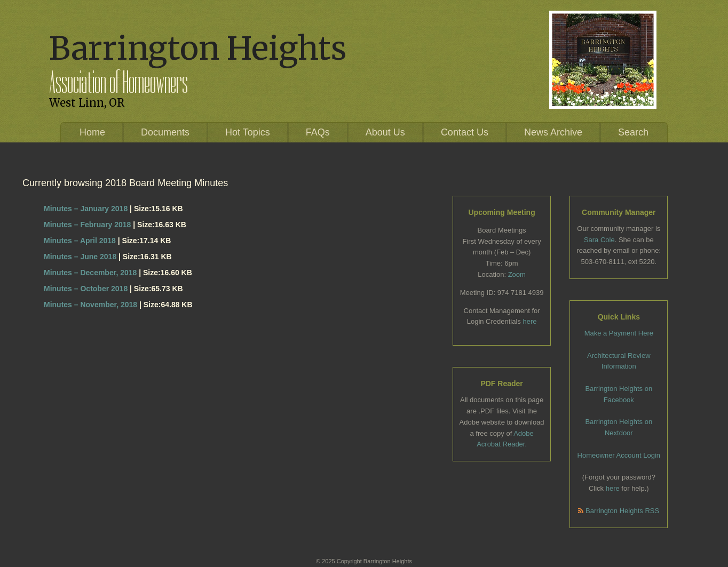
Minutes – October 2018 (86, 289)
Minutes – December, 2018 (90, 273)
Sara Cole (599, 240)
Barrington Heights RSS (619, 511)
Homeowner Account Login (619, 455)
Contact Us (465, 132)
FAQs (318, 132)
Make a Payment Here (619, 333)
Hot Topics (248, 132)
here (529, 321)
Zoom (517, 274)
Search (633, 132)
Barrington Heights (198, 48)
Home (92, 132)
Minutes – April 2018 (80, 241)
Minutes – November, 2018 (90, 305)
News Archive (553, 132)
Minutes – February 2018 (87, 225)
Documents (165, 132)
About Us (385, 132)
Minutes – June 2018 (80, 257)
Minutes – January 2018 (86, 209)
